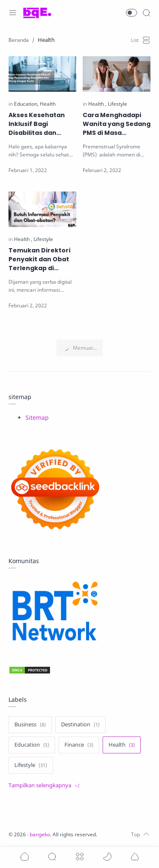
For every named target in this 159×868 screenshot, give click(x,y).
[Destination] (80, 725)
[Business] (30, 725)
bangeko (40, 834)
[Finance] (79, 745)
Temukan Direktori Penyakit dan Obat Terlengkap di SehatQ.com (39, 259)
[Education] (26, 104)
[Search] (146, 13)
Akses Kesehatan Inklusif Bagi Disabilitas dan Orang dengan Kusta (42, 124)
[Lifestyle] (117, 104)
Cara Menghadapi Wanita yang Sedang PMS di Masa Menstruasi (117, 124)
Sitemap (37, 418)
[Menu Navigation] (13, 13)
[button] (131, 13)
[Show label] (44, 786)
